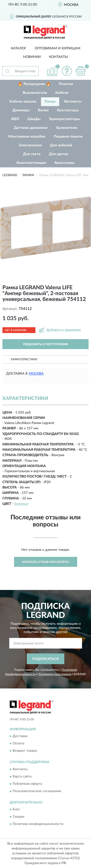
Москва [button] (36, 374)
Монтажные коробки (27, 137)
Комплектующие (31, 163)
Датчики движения (31, 128)
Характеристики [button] (24, 359)
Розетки (66, 84)
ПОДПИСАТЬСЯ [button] (45, 659)
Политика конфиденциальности (38, 824)
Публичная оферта (27, 784)
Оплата (18, 744)
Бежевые (21, 504)
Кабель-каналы (23, 102)
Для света (32, 154)
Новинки (32, 57)
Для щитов (58, 154)
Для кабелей (61, 145)
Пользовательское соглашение (37, 791)
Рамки (50, 102)
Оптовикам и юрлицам (58, 48)
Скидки (18, 817)
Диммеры (21, 110)
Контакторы (68, 110)
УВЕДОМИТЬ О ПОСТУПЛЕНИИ (45, 344)
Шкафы (34, 119)
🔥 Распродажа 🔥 (34, 84)
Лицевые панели (68, 137)
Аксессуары (64, 163)
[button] (67, 71)
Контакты (58, 57)
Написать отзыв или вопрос (46, 562)
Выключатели (35, 93)
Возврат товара (25, 751)
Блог (16, 810)
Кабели (62, 93)
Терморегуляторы (64, 119)
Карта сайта (22, 777)
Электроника (30, 145)
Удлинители (66, 128)
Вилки (43, 110)
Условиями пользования (55, 674)
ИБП (15, 119)
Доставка (20, 736)
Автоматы (73, 102)
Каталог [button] (19, 48)
